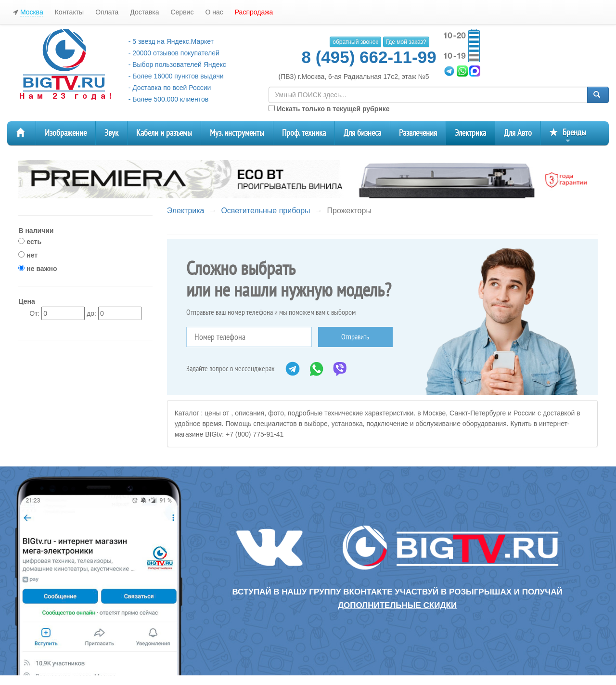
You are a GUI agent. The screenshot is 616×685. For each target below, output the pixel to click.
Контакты (69, 12)
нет (28, 255)
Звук (111, 133)
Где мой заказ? (406, 42)
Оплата (107, 12)
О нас (214, 12)
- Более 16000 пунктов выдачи (176, 76)
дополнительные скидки (397, 605)
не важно (38, 269)
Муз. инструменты (237, 133)
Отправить (355, 337)
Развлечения (418, 133)
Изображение (66, 133)
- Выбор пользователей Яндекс (177, 65)
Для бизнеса (362, 133)
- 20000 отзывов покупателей (174, 53)
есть (30, 242)
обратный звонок (355, 42)
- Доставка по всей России (170, 88)
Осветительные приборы (265, 211)
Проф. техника (304, 133)
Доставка (144, 12)
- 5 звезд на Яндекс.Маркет (171, 41)
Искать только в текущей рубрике (329, 109)
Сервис (182, 12)
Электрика (470, 133)
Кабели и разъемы (164, 133)
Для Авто (518, 133)
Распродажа (254, 12)
